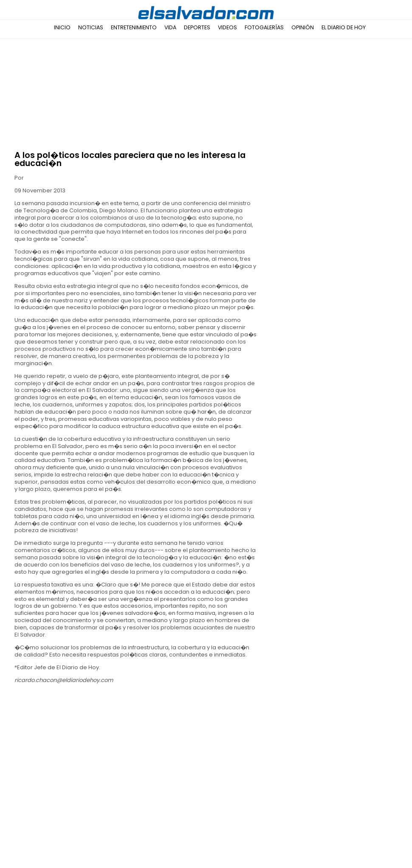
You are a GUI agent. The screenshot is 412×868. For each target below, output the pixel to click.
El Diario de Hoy (344, 27)
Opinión (303, 27)
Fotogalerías (264, 27)
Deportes (197, 27)
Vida (170, 27)
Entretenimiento (134, 27)
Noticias (91, 27)
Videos (227, 27)
